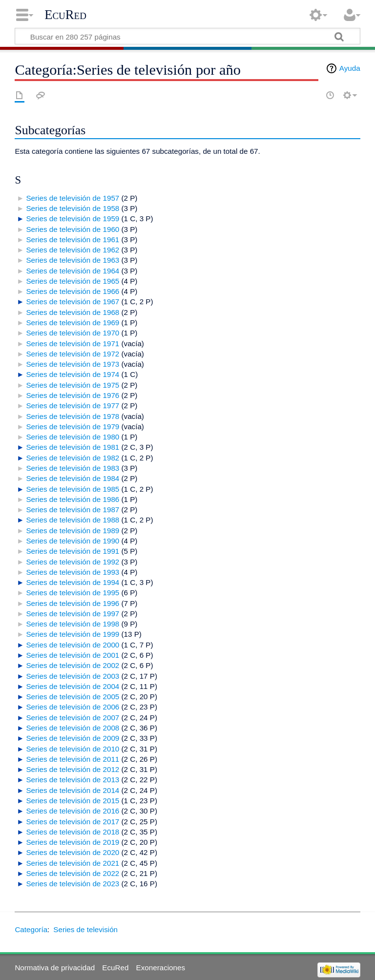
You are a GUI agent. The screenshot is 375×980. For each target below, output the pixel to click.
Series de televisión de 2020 (73, 852)
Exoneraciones (161, 968)
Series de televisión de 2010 (73, 749)
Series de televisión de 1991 (73, 551)
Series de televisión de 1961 (73, 240)
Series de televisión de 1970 (73, 333)
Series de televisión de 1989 (73, 531)
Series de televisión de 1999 (73, 634)
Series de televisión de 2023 (73, 884)
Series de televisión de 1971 (73, 344)
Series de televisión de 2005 (73, 697)
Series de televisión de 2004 (73, 686)
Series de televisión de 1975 (73, 385)
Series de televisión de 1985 (73, 489)
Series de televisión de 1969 (73, 323)
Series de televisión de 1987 (73, 510)
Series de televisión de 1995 (73, 593)
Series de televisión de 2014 (73, 790)
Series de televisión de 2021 (73, 863)
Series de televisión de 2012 (73, 769)
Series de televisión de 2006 (73, 707)
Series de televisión (85, 929)
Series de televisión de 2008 (73, 728)
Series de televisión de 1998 (73, 624)
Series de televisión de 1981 (73, 447)
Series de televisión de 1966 (73, 291)
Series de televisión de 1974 (73, 374)
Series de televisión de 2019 (73, 842)
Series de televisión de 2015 (73, 801)
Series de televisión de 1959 (73, 219)
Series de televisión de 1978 (73, 416)
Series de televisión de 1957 (73, 198)
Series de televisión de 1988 (73, 520)
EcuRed (65, 15)
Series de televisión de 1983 (73, 468)
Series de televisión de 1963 (73, 260)
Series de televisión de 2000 (73, 645)
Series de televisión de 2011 (73, 759)
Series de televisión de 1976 (73, 395)
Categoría (31, 929)
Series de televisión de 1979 (73, 427)
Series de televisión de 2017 (73, 822)
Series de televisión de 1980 (73, 437)
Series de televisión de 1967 (73, 302)
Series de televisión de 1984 (73, 478)
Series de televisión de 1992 (73, 562)
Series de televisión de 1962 (73, 250)
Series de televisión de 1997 (73, 614)
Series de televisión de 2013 (73, 780)
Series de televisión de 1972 (73, 354)
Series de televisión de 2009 (73, 738)
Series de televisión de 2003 (73, 676)
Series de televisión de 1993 (73, 572)
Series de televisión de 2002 (73, 665)
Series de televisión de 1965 (73, 281)
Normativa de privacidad (55, 968)
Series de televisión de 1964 (73, 271)
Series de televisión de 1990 (73, 541)
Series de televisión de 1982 (73, 458)
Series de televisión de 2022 (73, 873)
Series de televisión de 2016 (73, 811)
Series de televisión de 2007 (73, 718)
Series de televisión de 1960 (73, 229)
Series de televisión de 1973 (73, 364)
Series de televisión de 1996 (73, 603)
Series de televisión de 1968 (73, 312)
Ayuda (350, 68)
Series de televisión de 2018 (73, 832)
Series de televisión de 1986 (73, 499)
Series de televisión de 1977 (73, 406)
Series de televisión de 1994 (73, 582)
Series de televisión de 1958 (73, 208)
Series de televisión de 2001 (73, 655)
